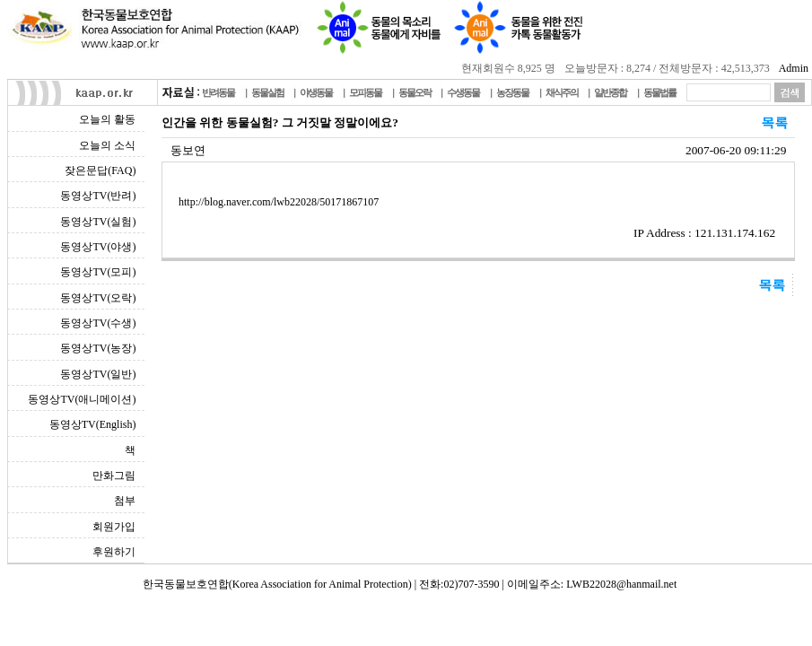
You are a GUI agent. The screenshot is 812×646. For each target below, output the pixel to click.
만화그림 (114, 476)
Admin (794, 68)
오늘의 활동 (107, 119)
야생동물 (316, 92)
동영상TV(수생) (98, 323)
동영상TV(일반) (98, 374)
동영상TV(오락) (98, 298)
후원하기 (114, 552)
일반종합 (610, 92)
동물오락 (415, 92)
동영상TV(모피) (98, 272)
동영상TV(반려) (98, 196)
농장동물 (512, 92)
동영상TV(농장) (98, 348)
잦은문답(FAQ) (100, 170)
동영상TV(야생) (98, 247)
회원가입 (114, 527)
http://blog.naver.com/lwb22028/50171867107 (279, 202)
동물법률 (659, 92)
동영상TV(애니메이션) (82, 399)
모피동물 (365, 92)
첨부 (125, 501)
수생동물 (463, 92)
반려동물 (218, 92)
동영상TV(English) (93, 424)
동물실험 (267, 92)
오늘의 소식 (107, 145)
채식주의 (562, 92)
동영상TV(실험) (98, 222)
